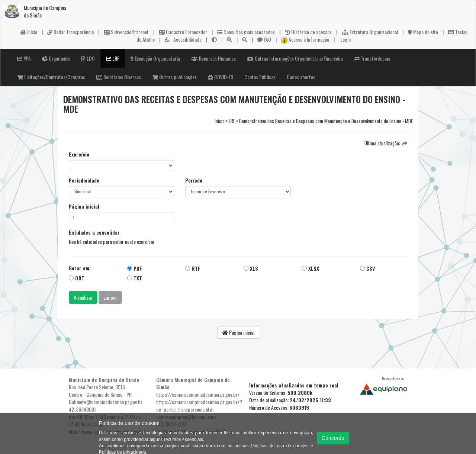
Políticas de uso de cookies (279, 446)
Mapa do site (423, 32)
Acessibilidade (183, 39)
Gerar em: (80, 268)
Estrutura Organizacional (370, 32)
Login (345, 39)
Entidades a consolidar (94, 232)
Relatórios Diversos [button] (119, 77)
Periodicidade (84, 180)
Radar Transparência (70, 32)
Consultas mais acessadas (246, 32)
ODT (77, 278)
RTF (193, 268)
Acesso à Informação (305, 39)
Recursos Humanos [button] (213, 58)
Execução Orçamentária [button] (155, 58)
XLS (251, 268)
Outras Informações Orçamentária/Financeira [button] (295, 58)
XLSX (311, 268)
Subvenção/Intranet (126, 32)
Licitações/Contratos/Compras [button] (51, 77)
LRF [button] (113, 58)
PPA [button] (24, 58)
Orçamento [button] (56, 58)
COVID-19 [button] (221, 77)
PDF (135, 268)
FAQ (264, 39)
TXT (135, 278)
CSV (367, 268)
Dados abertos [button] (301, 77)
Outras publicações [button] (174, 77)
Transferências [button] (372, 58)
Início (29, 32)
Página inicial (84, 206)
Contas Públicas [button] (260, 77)
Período (194, 180)
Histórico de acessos (308, 32)
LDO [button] (88, 58)
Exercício (79, 154)
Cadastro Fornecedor (183, 32)
